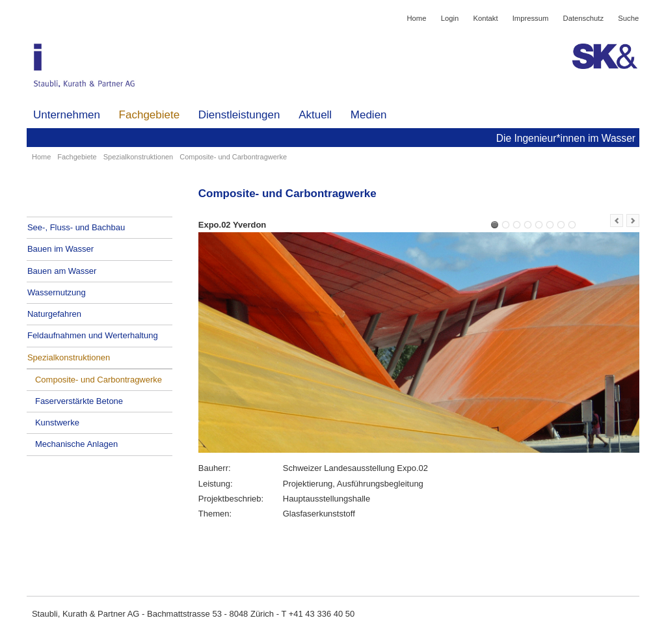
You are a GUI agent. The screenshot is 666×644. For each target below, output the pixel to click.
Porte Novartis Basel (550, 225)
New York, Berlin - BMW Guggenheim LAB (572, 225)
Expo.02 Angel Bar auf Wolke (517, 225)
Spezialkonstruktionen (138, 157)
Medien (369, 115)
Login (450, 18)
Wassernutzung (57, 292)
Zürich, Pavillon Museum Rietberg (561, 225)
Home (416, 18)
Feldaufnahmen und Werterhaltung (93, 335)
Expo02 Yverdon (528, 225)
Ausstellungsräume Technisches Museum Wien (539, 225)
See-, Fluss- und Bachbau (76, 227)
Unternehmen (67, 115)
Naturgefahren (54, 314)
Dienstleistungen (239, 115)
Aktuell (315, 115)
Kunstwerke (57, 423)
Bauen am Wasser (62, 271)
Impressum (531, 18)
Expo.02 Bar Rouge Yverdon (506, 225)
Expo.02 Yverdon (495, 225)
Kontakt (485, 18)
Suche (628, 18)
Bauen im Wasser (60, 249)
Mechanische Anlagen (76, 444)
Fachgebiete (150, 115)
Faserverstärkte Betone (79, 401)
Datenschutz (584, 18)
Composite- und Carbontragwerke (99, 380)
